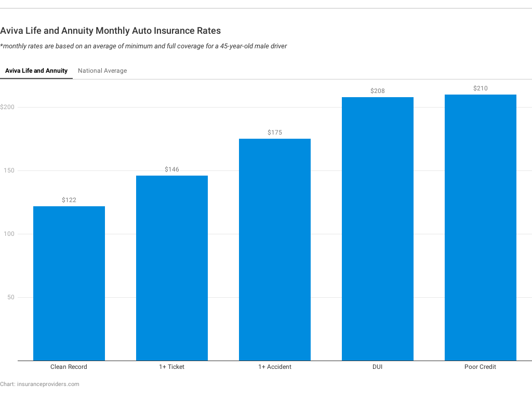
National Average (102, 71)
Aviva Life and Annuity (36, 71)
